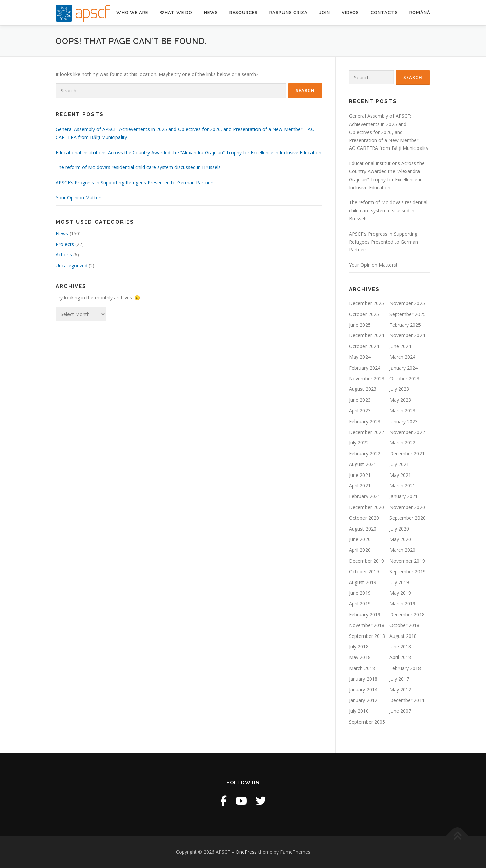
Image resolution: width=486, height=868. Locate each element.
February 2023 (365, 421)
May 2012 (400, 690)
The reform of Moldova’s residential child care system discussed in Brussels (138, 167)
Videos (350, 13)
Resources (244, 13)
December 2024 (367, 335)
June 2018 (400, 646)
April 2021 (360, 485)
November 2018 (367, 625)
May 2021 (400, 475)
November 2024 (407, 335)
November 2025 (407, 303)
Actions (64, 255)
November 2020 (407, 507)
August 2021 (363, 464)
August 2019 (363, 582)
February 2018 (405, 668)
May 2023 (400, 400)
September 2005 (367, 722)
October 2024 (364, 346)
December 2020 (367, 507)
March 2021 (402, 485)
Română (420, 13)
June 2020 (360, 539)
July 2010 (359, 711)
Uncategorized (72, 265)
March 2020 (402, 550)
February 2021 (365, 496)
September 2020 (408, 518)
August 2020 (363, 529)
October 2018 (404, 625)
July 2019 (399, 582)
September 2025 (408, 314)
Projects (65, 244)
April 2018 (400, 657)
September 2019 (408, 572)
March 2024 (402, 357)
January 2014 (363, 690)
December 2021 (407, 453)
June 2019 (360, 593)
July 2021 (399, 464)
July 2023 (399, 389)
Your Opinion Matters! (80, 198)
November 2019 (407, 561)
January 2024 (404, 368)
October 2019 (364, 572)
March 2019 (402, 604)
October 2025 (364, 314)
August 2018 (403, 636)
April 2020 (360, 550)
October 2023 (404, 378)
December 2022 (367, 432)
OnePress (246, 852)
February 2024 (365, 368)
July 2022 (359, 443)
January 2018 (363, 679)
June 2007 (400, 711)
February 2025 (405, 325)
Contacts (384, 13)
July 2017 (399, 679)
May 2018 (360, 657)
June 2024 (400, 346)
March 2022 (402, 443)
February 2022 (365, 453)
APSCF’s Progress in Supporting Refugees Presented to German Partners (135, 182)
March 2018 (362, 668)
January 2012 (363, 700)
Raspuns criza (289, 13)
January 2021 (404, 496)
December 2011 (407, 700)
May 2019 (400, 593)
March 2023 (402, 411)
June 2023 (360, 400)
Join (325, 13)
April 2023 (360, 411)
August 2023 (363, 389)
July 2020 (399, 529)
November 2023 (367, 378)
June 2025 (360, 325)
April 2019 (360, 604)
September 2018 (367, 636)
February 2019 (365, 614)
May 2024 (360, 357)
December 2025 (367, 303)
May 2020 (400, 539)
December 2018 (407, 614)
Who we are (132, 13)
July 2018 (359, 646)
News (211, 13)
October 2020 (364, 518)
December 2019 (367, 561)
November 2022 (407, 432)
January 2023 (404, 421)
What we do (176, 13)
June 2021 (360, 475)
